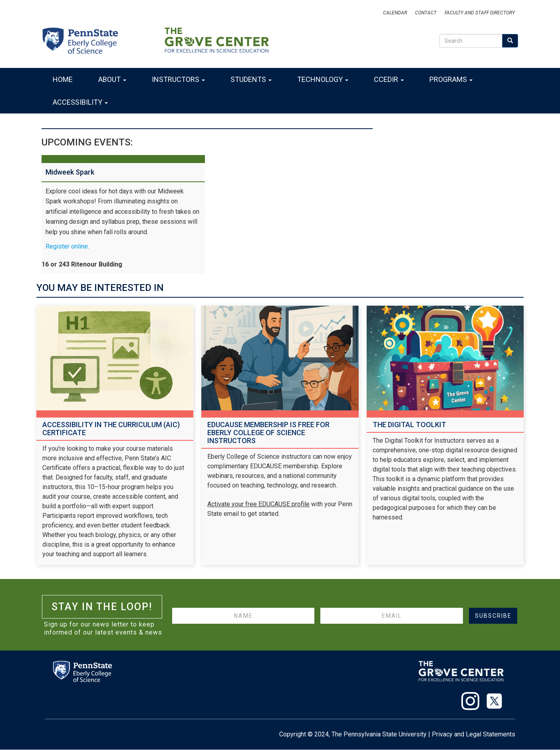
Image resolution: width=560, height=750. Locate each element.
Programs (451, 79)
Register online (67, 246)
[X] (491, 702)
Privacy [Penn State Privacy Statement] (442, 734)
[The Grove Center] (216, 40)
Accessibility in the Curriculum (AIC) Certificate (111, 429)
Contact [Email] (426, 13)
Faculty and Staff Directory (480, 13)
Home (63, 79)
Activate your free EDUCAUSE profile (258, 504)
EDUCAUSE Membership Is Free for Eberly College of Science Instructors (268, 433)
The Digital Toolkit (409, 425)
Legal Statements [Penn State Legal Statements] (490, 734)
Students (251, 79)
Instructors (178, 79)
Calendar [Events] (395, 13)
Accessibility (80, 102)
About (112, 79)
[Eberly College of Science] (85, 40)
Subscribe (493, 616)
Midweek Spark (70, 172)
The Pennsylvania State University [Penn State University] (379, 734)
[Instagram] (467, 702)
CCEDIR (389, 79)
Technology (323, 79)
